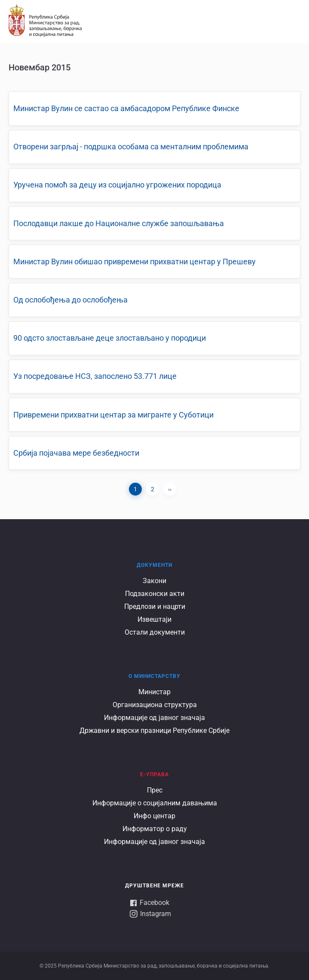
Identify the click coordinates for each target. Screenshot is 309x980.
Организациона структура (155, 705)
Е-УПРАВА (154, 774)
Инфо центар (154, 816)
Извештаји (154, 619)
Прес (155, 790)
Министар (154, 692)
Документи (154, 565)
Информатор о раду (155, 829)
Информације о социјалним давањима (155, 803)
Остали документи (155, 632)
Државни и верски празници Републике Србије (154, 730)
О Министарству (154, 676)
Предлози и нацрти (155, 606)
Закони (154, 581)
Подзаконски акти (155, 594)
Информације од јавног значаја (154, 718)
